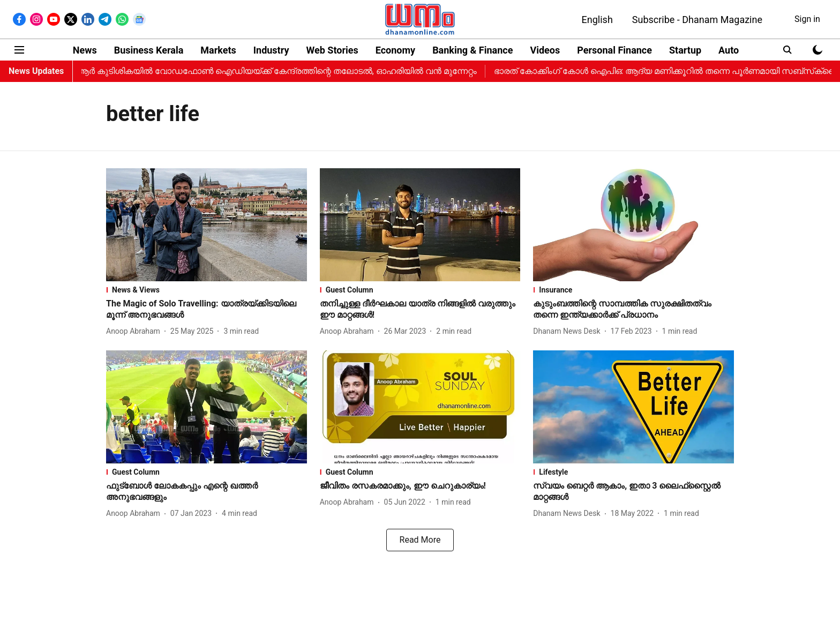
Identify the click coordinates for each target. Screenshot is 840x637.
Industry (271, 50)
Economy (395, 50)
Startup (685, 50)
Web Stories (332, 50)
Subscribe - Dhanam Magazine (697, 20)
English (597, 20)
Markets (218, 50)
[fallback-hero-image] (207, 225)
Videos (545, 50)
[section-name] (207, 290)
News (85, 50)
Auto (729, 50)
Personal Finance (614, 50)
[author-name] (135, 331)
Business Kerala (149, 50)
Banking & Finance (472, 50)
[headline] (207, 310)
